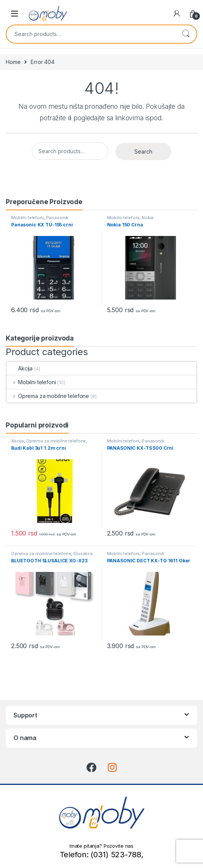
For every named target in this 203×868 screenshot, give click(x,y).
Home (13, 62)
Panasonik (57, 218)
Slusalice (83, 554)
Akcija (20, 368)
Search (186, 34)
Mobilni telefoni (27, 218)
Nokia (148, 218)
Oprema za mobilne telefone (48, 396)
